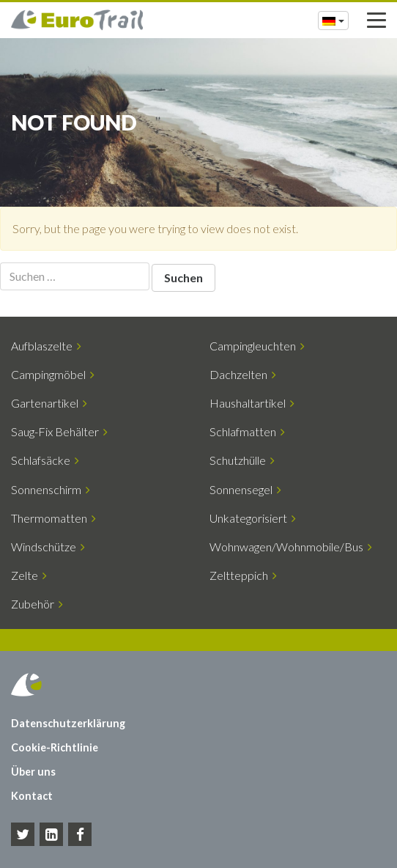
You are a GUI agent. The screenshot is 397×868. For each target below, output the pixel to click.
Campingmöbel (53, 374)
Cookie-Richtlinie (55, 747)
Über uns (33, 772)
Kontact (32, 796)
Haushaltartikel (252, 403)
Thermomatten (53, 518)
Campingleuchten (257, 346)
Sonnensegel (245, 489)
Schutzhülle (242, 460)
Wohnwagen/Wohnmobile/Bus (291, 547)
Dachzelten (243, 374)
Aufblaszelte (46, 346)
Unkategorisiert (253, 518)
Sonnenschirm (51, 489)
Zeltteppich (243, 575)
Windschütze (48, 547)
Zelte (29, 575)
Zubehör (37, 604)
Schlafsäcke (45, 460)
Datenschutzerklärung (68, 723)
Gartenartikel (49, 403)
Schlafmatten (247, 431)
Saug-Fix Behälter (59, 431)
